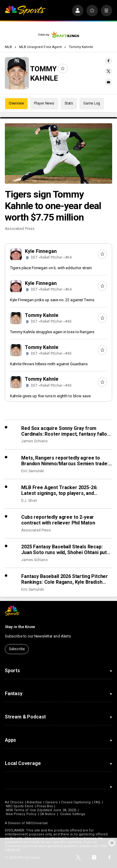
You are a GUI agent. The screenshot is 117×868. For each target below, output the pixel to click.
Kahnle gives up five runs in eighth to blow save (50, 396)
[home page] (25, 11)
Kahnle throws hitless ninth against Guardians (49, 364)
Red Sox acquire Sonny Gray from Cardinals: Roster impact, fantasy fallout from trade (66, 431)
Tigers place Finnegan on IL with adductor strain (51, 268)
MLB (8, 47)
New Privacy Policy (21, 814)
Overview (16, 103)
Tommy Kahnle (81, 47)
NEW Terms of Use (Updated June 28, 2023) (41, 810)
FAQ (97, 802)
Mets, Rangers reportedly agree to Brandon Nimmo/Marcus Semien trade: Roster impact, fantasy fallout (65, 461)
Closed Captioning (76, 802)
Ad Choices (14, 802)
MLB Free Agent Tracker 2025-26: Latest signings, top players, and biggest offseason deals (59, 490)
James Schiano (34, 441)
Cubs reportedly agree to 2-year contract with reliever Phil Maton (58, 520)
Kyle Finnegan (41, 251)
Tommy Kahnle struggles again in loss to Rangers (52, 332)
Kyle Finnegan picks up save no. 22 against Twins (52, 300)
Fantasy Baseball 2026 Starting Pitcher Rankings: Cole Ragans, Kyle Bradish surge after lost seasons (65, 579)
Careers (51, 802)
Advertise (34, 802)
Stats (69, 103)
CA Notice (48, 814)
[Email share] (109, 82)
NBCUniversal (37, 823)
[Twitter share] (109, 71)
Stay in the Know (20, 627)
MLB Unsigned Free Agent (40, 47)
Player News (44, 103)
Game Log (92, 103)
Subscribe (17, 649)
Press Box (45, 806)
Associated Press (20, 229)
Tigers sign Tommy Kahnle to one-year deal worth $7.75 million (53, 206)
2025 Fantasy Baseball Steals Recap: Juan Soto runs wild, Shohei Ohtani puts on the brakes (65, 550)
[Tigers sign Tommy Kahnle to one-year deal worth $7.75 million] (59, 153)
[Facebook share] (109, 61)
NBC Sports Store (20, 806)
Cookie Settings (73, 814)
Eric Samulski (32, 471)
